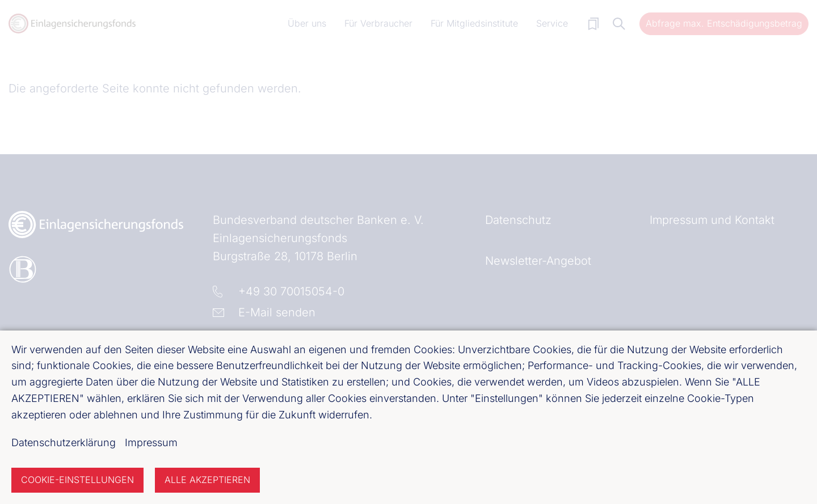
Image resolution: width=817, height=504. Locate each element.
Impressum (151, 442)
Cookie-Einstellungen (77, 480)
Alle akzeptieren (207, 480)
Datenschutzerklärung (64, 442)
